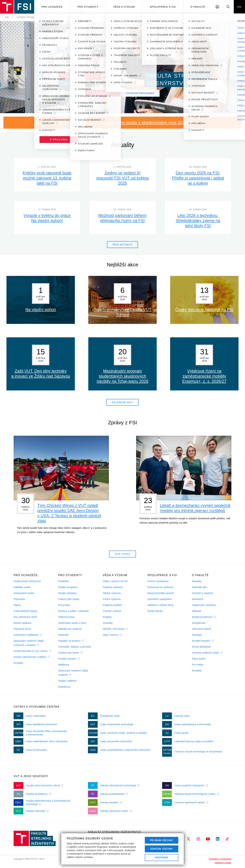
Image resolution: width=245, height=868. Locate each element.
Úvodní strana (26, 17)
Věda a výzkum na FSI (115, 581)
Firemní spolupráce (158, 581)
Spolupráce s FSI (163, 7)
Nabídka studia (22, 587)
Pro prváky (64, 605)
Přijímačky (19, 599)
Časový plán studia (69, 599)
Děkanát (197, 611)
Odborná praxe (66, 617)
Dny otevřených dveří (25, 617)
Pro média (198, 665)
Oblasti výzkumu (112, 593)
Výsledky (108, 623)
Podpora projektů (112, 605)
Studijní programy (68, 587)
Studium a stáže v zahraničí (73, 611)
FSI (7, 17)
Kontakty (18, 663)
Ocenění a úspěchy (203, 593)
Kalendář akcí (199, 587)
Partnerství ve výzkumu (160, 587)
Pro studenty (88, 7)
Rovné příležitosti (201, 647)
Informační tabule (202, 629)
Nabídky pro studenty (70, 629)
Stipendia (63, 635)
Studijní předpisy (67, 593)
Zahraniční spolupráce (160, 599)
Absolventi (198, 599)
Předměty (63, 581)
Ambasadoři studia (24, 593)
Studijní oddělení (67, 681)
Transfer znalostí (112, 611)
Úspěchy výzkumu (113, 587)
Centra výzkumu (112, 599)
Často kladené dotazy (26, 611)
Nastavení (162, 857)
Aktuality (197, 581)
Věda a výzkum (124, 7)
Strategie (197, 635)
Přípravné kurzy (22, 629)
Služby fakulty (155, 611)
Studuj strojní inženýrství (27, 581)
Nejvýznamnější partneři (161, 593)
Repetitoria (64, 687)
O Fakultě (198, 7)
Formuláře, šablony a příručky (75, 647)
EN (239, 7)
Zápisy (17, 605)
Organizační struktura (204, 605)
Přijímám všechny (162, 840)
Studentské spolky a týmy (72, 623)
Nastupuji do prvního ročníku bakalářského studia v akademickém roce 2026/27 (119, 122)
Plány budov (199, 659)
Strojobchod (199, 623)
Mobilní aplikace (23, 623)
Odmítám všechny (162, 849)
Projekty (107, 617)
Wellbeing (64, 665)
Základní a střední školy (161, 605)
